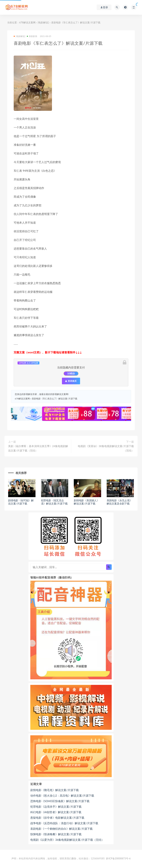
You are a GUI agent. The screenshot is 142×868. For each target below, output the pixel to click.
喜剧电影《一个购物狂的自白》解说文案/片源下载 (61, 829)
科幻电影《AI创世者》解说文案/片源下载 (56, 812)
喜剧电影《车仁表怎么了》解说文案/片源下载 (54, 399)
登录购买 (71, 381)
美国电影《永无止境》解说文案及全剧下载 (119, 502)
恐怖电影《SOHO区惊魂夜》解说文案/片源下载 (60, 801)
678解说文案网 (27, 22)
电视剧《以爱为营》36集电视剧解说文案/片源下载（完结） (67, 840)
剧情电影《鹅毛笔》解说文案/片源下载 (55, 790)
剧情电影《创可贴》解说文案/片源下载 (21, 502)
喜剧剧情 (32, 36)
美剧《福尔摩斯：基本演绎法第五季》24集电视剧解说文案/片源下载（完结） (38, 448)
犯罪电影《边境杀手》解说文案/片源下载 (56, 807)
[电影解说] (43, 22)
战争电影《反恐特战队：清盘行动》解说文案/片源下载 (64, 823)
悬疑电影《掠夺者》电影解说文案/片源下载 (57, 818)
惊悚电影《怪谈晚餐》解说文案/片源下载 (56, 834)
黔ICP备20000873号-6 (118, 858)
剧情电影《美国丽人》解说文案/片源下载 (87, 502)
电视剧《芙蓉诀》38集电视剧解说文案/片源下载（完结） (106, 448)
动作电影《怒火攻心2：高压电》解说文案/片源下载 (62, 795)
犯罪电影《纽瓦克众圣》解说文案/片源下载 (54, 502)
